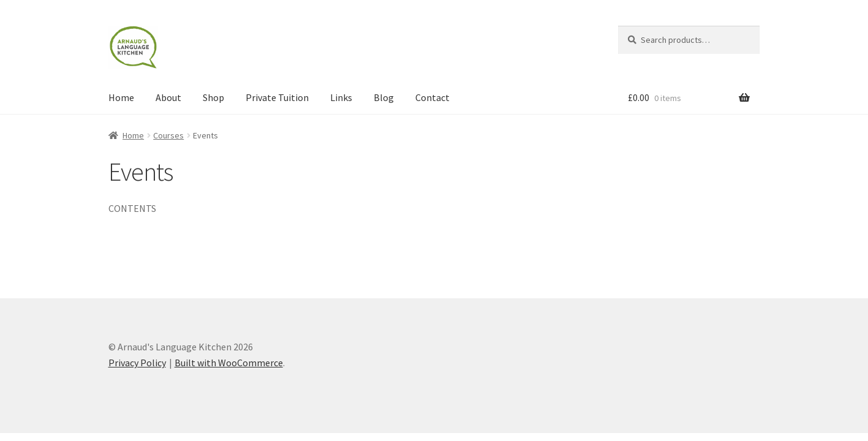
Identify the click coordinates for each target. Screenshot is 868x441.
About (168, 97)
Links (341, 97)
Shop (213, 97)
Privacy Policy (137, 363)
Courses (168, 135)
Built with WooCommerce (229, 363)
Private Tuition (277, 97)
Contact (432, 97)
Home (121, 97)
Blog (384, 97)
